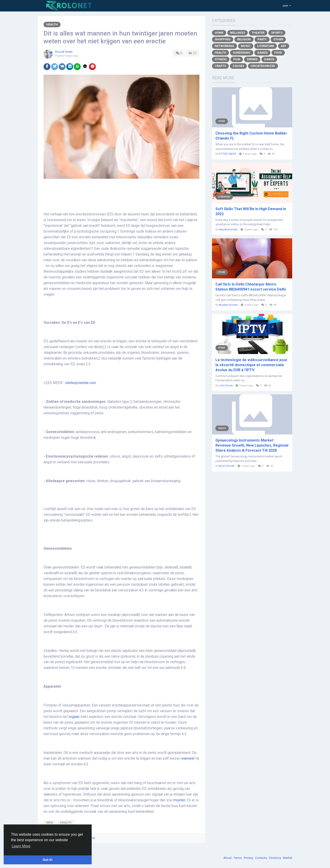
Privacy (249, 858)
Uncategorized (263, 66)
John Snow (226, 386)
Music (246, 46)
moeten (179, 800)
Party (262, 39)
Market (288, 858)
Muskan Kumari (228, 305)
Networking (224, 46)
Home (219, 33)
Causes (238, 66)
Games (262, 53)
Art (284, 46)
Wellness (238, 33)
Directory (275, 858)
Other (278, 39)
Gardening (242, 53)
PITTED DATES (228, 154)
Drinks (252, 59)
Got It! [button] (48, 860)
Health (52, 24)
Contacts (261, 858)
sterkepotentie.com (81, 383)
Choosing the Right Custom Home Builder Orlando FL (251, 136)
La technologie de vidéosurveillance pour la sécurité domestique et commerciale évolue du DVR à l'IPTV (251, 365)
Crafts (220, 66)
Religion (244, 39)
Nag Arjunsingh (228, 229)
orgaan (74, 717)
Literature (266, 46)
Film (237, 59)
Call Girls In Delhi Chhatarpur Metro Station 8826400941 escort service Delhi (251, 287)
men (50, 823)
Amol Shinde (227, 466)
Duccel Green (64, 52)
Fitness (221, 59)
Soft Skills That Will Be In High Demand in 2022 (251, 211)
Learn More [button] (21, 846)
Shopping (223, 39)
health (66, 823)
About (228, 858)
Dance (269, 59)
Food (278, 53)
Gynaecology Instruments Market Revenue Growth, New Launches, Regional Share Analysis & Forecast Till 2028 (252, 445)
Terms (238, 858)
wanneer (188, 758)
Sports (277, 33)
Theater (258, 33)
